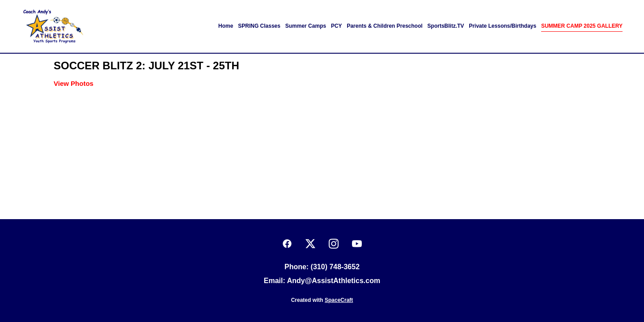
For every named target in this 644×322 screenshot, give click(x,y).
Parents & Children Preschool (384, 26)
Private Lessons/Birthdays (502, 26)
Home (226, 26)
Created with (322, 300)
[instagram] (334, 244)
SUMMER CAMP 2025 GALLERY (582, 26)
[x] (310, 244)
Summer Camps (306, 26)
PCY (337, 26)
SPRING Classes (259, 26)
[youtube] (357, 244)
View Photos (74, 83)
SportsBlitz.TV (446, 26)
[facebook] (287, 244)
